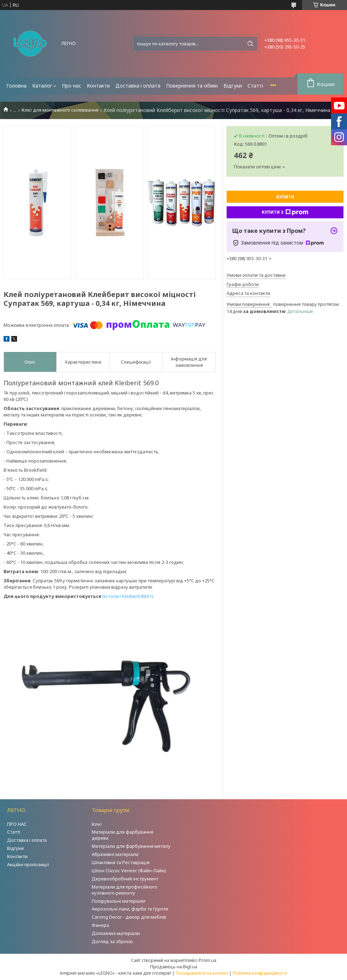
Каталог (42, 86)
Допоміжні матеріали (116, 933)
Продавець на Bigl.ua (174, 967)
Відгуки (233, 86)
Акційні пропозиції (28, 864)
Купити (285, 197)
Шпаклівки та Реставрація (121, 862)
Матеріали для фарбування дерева (123, 835)
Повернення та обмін (192, 86)
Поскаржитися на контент (202, 973)
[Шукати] (250, 44)
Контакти (98, 86)
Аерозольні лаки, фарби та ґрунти (130, 909)
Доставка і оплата (138, 86)
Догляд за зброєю (112, 941)
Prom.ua (207, 960)
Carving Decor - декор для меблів (129, 917)
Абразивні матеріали (115, 854)
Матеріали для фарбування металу (131, 846)
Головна (16, 86)
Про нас (72, 86)
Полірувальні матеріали (118, 901)
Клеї (97, 824)
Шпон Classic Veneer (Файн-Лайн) (129, 870)
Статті (255, 86)
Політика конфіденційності (260, 973)
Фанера (100, 925)
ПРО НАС (17, 824)
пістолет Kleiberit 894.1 (127, 596)
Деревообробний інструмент (125, 879)
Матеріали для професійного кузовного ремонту (124, 890)
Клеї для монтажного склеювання (60, 110)
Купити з (285, 212)
